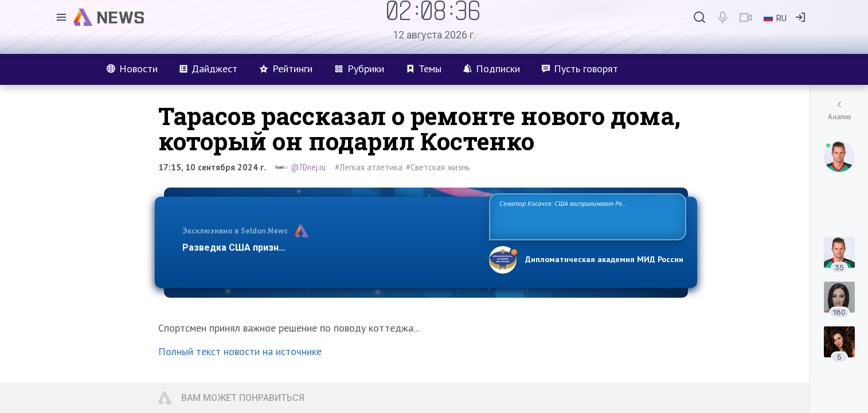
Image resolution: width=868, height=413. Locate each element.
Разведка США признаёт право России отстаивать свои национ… (330, 248)
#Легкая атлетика (369, 167)
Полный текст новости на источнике (240, 351)
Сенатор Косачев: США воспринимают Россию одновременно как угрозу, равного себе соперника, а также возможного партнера (586, 216)
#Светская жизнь (438, 167)
